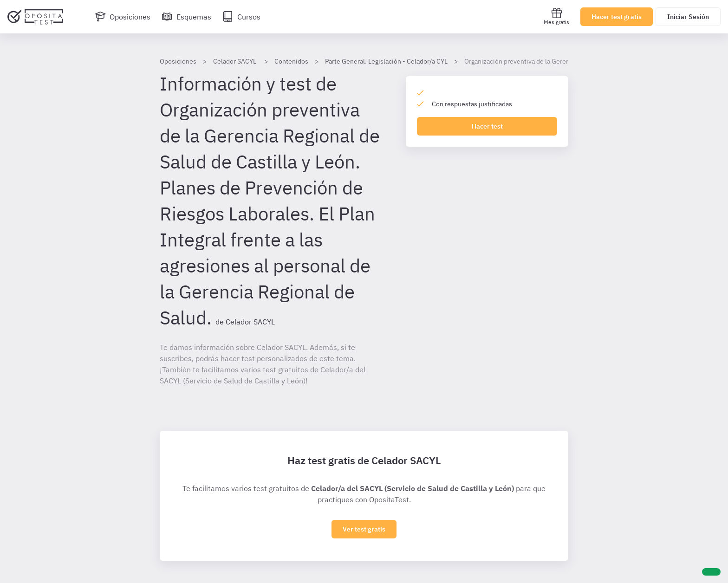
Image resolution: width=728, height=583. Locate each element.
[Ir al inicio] (35, 17)
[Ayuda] (711, 572)
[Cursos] (241, 17)
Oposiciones (178, 61)
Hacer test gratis (617, 17)
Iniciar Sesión (688, 17)
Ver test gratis (364, 529)
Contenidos (291, 61)
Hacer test (487, 126)
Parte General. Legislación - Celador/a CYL (386, 61)
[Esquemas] (186, 17)
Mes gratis (556, 16)
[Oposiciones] (123, 17)
